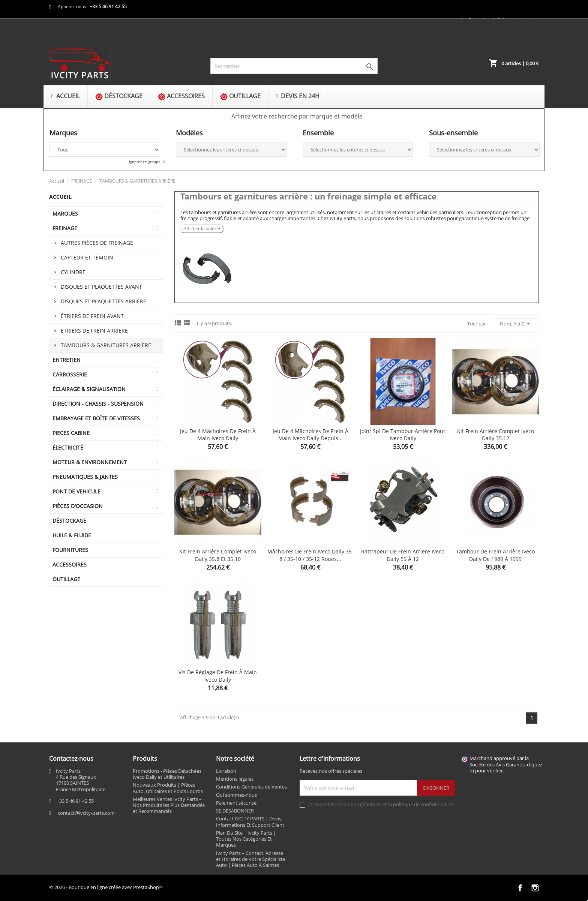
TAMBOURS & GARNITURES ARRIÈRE (106, 345)
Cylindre (73, 272)
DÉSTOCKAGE (69, 521)
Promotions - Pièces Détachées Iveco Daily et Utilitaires (167, 774)
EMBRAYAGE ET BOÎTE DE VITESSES (96, 418)
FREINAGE (65, 228)
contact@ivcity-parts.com (86, 813)
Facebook (520, 888)
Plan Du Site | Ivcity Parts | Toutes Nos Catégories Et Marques (246, 839)
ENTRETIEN (67, 360)
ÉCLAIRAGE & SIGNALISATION (89, 389)
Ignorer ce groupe (145, 162)
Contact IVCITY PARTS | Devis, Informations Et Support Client (250, 822)
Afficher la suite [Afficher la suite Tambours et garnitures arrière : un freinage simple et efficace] (200, 229)
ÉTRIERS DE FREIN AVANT (92, 316)
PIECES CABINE (71, 433)
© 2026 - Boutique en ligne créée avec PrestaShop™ (106, 887)
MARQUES (65, 214)
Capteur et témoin (87, 257)
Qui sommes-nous (236, 795)
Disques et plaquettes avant (101, 287)
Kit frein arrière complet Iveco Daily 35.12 (496, 435)
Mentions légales (235, 779)
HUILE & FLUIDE (72, 535)
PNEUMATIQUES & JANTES (85, 477)
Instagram (535, 888)
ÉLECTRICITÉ (68, 448)
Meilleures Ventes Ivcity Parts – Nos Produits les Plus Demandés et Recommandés (169, 805)
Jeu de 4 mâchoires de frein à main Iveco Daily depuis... (310, 435)
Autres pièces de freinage (97, 243)
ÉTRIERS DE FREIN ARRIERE (94, 331)
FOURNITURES (70, 550)
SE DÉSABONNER (235, 811)
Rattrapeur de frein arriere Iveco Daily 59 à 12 (403, 555)
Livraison (226, 771)
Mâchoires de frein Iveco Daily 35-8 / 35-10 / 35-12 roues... (310, 555)
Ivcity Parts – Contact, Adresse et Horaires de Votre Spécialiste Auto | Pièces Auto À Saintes (251, 859)
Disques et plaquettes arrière (103, 301)
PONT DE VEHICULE (76, 491)
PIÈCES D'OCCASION (78, 506)
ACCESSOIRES (70, 564)
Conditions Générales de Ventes (251, 787)
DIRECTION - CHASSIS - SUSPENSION (98, 404)
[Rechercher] (294, 66)
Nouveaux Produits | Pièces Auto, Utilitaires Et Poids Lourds (168, 788)
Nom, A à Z (516, 324)
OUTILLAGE (66, 579)
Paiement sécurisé (236, 803)
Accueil (60, 197)
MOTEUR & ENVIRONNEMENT (90, 462)
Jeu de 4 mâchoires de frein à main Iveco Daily (218, 435)
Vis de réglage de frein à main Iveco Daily (218, 676)
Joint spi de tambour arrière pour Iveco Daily (403, 435)
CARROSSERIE (70, 374)
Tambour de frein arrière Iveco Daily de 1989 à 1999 (495, 555)
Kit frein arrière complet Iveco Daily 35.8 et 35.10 (218, 555)
